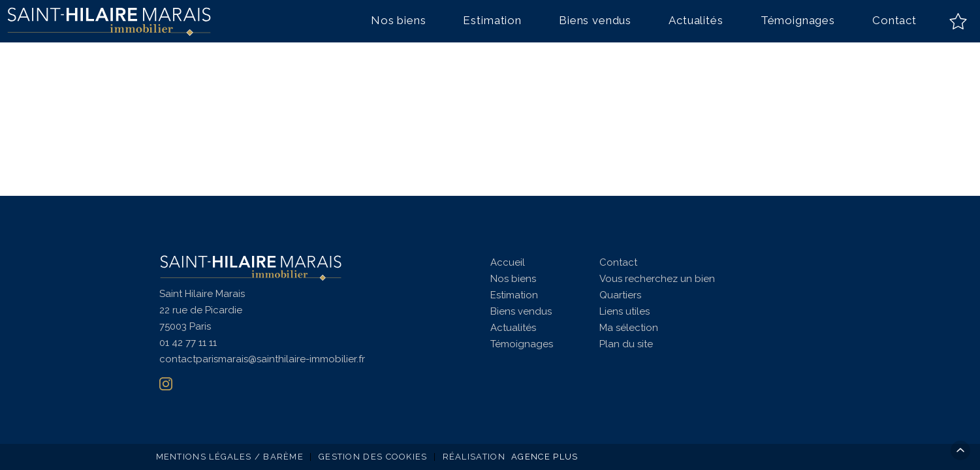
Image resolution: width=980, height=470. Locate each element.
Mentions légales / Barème (230, 457)
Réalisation (512, 457)
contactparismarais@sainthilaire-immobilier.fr (262, 359)
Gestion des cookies (373, 457)
